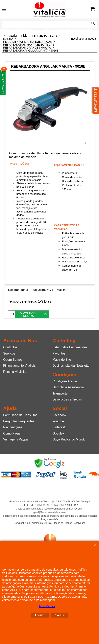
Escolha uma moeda (83, 39)
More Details (47, 606)
